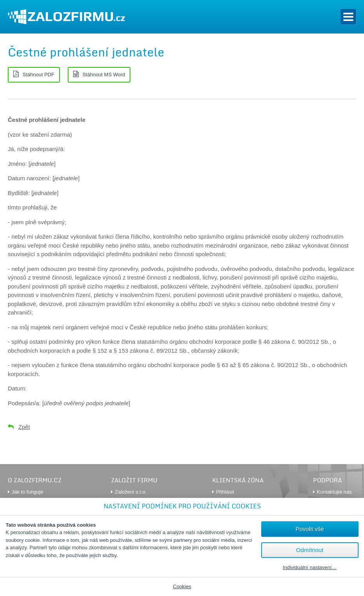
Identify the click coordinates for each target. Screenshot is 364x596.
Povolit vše (310, 529)
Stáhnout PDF (39, 75)
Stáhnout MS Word (104, 75)
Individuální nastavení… (310, 568)
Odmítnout (310, 550)
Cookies (182, 586)
